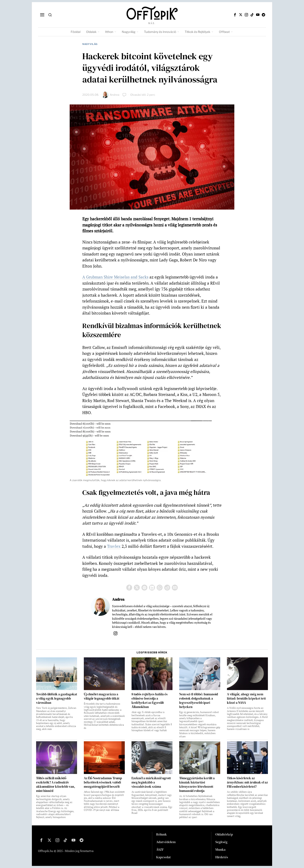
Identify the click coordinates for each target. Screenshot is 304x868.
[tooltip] (235, 15)
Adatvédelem (166, 842)
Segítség (221, 842)
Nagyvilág (90, 44)
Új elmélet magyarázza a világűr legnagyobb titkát (102, 696)
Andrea (115, 95)
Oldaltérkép (224, 834)
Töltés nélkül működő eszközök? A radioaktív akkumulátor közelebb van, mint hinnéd (56, 785)
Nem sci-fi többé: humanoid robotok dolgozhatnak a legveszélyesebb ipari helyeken (199, 701)
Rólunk (161, 834)
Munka (220, 849)
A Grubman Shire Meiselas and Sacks (115, 277)
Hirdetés (222, 857)
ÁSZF (160, 849)
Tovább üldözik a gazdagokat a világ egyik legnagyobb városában (57, 698)
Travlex (114, 546)
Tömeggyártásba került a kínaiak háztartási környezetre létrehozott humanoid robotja (197, 785)
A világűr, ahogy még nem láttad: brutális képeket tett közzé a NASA (246, 698)
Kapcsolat (164, 857)
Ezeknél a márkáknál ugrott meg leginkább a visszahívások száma (151, 782)
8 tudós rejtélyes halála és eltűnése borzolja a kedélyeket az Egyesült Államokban (150, 701)
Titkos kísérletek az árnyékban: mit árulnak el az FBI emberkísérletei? (247, 782)
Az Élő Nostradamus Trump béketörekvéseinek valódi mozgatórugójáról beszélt (103, 782)
